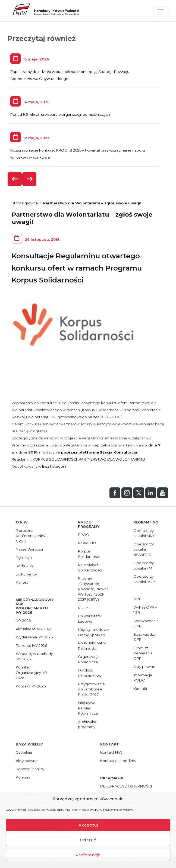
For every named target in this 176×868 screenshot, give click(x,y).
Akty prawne (144, 667)
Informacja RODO (143, 678)
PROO (84, 535)
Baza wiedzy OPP (144, 637)
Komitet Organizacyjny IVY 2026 (32, 672)
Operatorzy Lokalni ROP (144, 579)
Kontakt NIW (111, 752)
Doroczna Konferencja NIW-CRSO (31, 536)
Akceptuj (88, 825)
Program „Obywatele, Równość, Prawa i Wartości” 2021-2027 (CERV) (93, 589)
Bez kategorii (54, 466)
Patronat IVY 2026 (31, 645)
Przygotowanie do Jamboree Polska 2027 (91, 689)
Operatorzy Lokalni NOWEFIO (144, 549)
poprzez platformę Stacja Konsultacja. (100, 452)
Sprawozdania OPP (146, 623)
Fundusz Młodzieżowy (90, 673)
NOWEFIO (87, 543)
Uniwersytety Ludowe (89, 619)
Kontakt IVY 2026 (31, 686)
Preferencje (88, 855)
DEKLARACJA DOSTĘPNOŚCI (126, 786)
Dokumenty (26, 574)
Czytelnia (24, 752)
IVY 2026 (23, 621)
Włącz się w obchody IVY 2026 (34, 656)
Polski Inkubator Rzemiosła (92, 646)
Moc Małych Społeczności (90, 567)
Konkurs (23, 777)
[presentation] (15, 179)
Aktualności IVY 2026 (34, 629)
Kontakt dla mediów (118, 761)
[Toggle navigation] (161, 12)
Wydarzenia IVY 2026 (34, 637)
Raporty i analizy (30, 769)
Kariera (22, 582)
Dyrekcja (24, 558)
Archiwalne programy (88, 724)
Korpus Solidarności (89, 554)
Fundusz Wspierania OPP (143, 653)
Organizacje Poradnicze (89, 659)
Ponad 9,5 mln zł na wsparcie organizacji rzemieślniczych (60, 114)
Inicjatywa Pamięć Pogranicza (88, 708)
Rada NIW (24, 566)
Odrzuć (88, 840)
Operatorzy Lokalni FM (144, 565)
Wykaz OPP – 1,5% (145, 610)
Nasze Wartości (29, 549)
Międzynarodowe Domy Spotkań (93, 632)
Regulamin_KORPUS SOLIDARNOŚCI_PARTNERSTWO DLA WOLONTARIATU (78, 459)
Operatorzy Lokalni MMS (144, 533)
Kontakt (140, 689)
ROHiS (84, 608)
